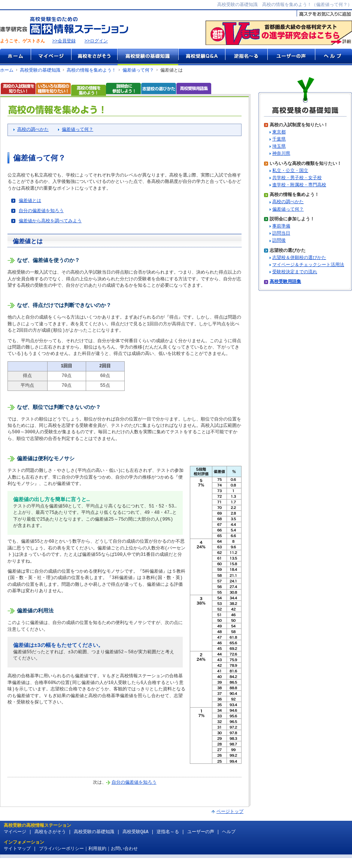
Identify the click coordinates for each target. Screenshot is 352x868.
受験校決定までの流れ (295, 273)
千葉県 (279, 140)
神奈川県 (281, 154)
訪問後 (279, 241)
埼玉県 (279, 147)
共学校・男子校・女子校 (297, 179)
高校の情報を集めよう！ (91, 71)
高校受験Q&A (202, 57)
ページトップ (230, 818)
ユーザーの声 (291, 57)
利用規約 (97, 855)
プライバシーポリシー (61, 855)
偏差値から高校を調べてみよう (50, 223)
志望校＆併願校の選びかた (299, 258)
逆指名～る (246, 57)
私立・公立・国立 (290, 171)
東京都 (279, 133)
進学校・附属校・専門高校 (299, 186)
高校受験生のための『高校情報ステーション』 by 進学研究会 (64, 26)
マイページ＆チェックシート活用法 (308, 266)
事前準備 (281, 227)
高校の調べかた (33, 131)
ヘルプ (333, 57)
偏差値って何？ (138, 71)
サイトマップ (17, 855)
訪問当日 (281, 234)
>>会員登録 (64, 42)
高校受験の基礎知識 (148, 57)
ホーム (15, 57)
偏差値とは (30, 202)
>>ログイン (96, 42)
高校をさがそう (94, 57)
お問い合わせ (124, 855)
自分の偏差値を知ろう (41, 212)
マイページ (51, 57)
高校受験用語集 (285, 282)
